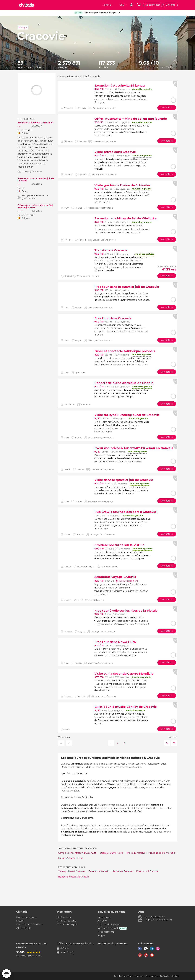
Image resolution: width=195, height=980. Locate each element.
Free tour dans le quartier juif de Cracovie (36, 180)
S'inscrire (171, 5)
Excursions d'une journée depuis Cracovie (111, 871)
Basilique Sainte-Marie (112, 853)
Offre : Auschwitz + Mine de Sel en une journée (35, 206)
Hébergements (106, 932)
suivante (166, 743)
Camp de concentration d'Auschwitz (77, 853)
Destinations (64, 917)
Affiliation (102, 921)
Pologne (23, 27)
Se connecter (153, 5)
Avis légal (139, 976)
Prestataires (104, 917)
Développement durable (30, 925)
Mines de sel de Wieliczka (162, 853)
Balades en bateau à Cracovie (74, 877)
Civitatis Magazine (66, 921)
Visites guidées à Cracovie (72, 871)
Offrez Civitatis (24, 928)
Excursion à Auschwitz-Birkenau (35, 123)
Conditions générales (124, 976)
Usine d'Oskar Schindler (71, 858)
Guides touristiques (67, 925)
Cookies (175, 976)
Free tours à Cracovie (147, 871)
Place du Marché (136, 853)
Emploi (101, 936)
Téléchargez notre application (75, 944)
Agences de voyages (109, 925)
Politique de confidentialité (157, 976)
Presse (20, 921)
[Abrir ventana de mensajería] (6, 973)
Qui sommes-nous (26, 917)
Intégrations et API (108, 928)
